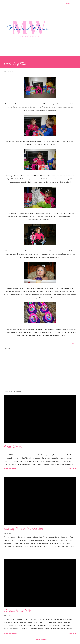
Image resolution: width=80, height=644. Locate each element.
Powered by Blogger (40, 640)
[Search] (68, 3)
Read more (73, 469)
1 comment (12, 469)
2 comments (13, 633)
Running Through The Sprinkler (24, 528)
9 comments (13, 551)
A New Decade (13, 446)
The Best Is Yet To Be (18, 611)
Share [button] (72, 344)
